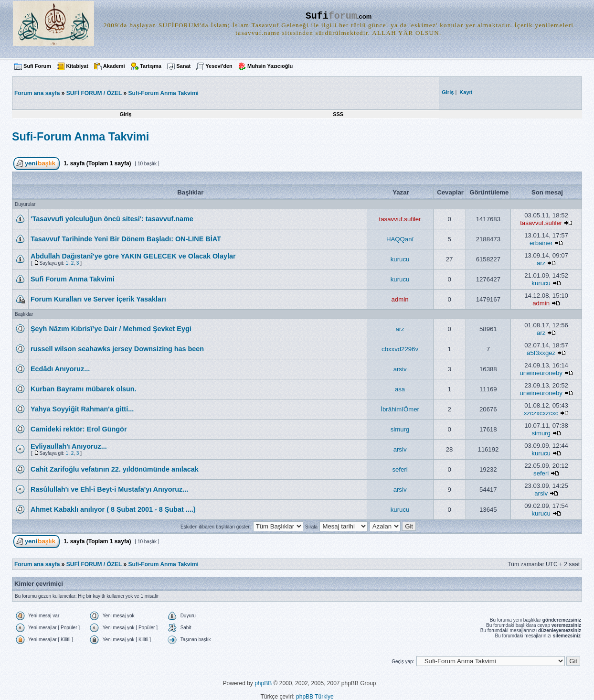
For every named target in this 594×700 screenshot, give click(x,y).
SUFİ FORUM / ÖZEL (94, 93)
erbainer (541, 243)
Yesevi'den (219, 66)
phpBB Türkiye (315, 697)
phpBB (263, 683)
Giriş (125, 114)
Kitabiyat (77, 66)
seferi (400, 469)
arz (541, 263)
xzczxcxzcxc (541, 413)
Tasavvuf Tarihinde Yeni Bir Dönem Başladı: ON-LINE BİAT (126, 239)
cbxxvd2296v (400, 349)
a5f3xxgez (541, 353)
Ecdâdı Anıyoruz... (60, 369)
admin (400, 299)
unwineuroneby (541, 373)
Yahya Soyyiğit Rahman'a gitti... (82, 409)
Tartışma (151, 66)
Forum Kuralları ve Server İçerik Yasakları (98, 299)
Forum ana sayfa (37, 564)
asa (400, 389)
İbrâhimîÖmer (400, 409)
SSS (338, 114)
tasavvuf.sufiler (400, 219)
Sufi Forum (37, 66)
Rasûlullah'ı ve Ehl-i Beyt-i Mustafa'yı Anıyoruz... (109, 489)
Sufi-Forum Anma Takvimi (164, 93)
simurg (400, 429)
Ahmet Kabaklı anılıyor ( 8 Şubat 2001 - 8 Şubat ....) (113, 509)
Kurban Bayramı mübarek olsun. (84, 389)
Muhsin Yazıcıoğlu (270, 66)
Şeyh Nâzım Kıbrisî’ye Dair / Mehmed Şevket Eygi (111, 329)
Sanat (183, 66)
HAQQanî (400, 239)
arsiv (400, 369)
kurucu (400, 259)
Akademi (114, 66)
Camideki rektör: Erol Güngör (79, 429)
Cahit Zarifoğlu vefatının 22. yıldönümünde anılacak (115, 469)
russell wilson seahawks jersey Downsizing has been (117, 349)
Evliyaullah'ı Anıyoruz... (69, 446)
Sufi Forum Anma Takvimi (73, 279)
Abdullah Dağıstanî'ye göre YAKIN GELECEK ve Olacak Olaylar (133, 256)
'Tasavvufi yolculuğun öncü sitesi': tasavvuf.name (112, 219)
